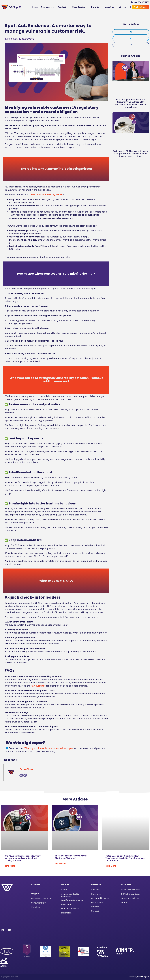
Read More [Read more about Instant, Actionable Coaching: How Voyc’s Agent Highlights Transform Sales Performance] (111, 866)
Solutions (36, 885)
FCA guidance (38, 686)
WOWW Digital (143, 977)
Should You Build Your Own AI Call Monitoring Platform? (71, 857)
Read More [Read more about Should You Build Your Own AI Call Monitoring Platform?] (60, 864)
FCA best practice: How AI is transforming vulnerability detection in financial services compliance (131, 103)
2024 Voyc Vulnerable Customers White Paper (48, 748)
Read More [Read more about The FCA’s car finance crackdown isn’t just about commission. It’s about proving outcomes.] (10, 866)
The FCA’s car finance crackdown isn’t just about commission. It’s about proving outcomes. (23, 858)
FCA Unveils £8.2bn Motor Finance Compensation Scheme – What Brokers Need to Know (131, 154)
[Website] (25, 775)
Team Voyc (27, 769)
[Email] (21, 775)
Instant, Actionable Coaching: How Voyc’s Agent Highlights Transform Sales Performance (125, 858)
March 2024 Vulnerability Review (46, 195)
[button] (131, 32)
